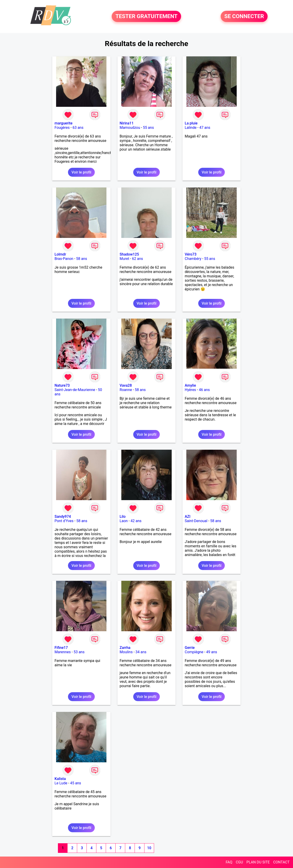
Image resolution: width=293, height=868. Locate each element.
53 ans (79, 652)
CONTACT (281, 862)
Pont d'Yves (64, 521)
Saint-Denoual (196, 521)
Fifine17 (61, 648)
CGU (239, 862)
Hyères (190, 390)
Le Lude (61, 783)
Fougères (62, 128)
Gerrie (190, 648)
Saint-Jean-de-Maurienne (75, 390)
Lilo (123, 517)
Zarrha (125, 648)
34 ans (141, 652)
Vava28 (126, 385)
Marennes (63, 652)
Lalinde (191, 128)
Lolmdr (60, 254)
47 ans (205, 128)
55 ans (148, 128)
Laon (124, 521)
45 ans (76, 783)
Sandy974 (63, 517)
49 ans (212, 652)
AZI (188, 517)
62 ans (138, 259)
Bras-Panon (64, 259)
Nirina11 (127, 123)
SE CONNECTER (244, 17)
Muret (125, 259)
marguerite (63, 123)
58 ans (82, 259)
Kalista (60, 779)
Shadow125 (129, 254)
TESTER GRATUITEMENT (146, 17)
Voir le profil (81, 172)
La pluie (191, 123)
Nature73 (62, 385)
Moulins (126, 652)
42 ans (136, 521)
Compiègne (194, 652)
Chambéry (193, 259)
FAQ (229, 862)
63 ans (78, 128)
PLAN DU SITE (258, 862)
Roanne (126, 390)
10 (149, 848)
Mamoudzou (130, 128)
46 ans (204, 390)
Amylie (190, 385)
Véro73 (191, 254)
